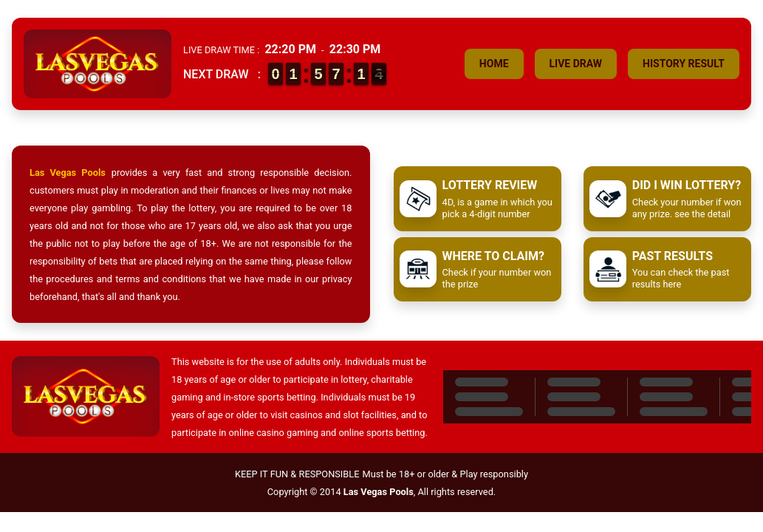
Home (494, 64)
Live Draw (576, 64)
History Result (684, 64)
